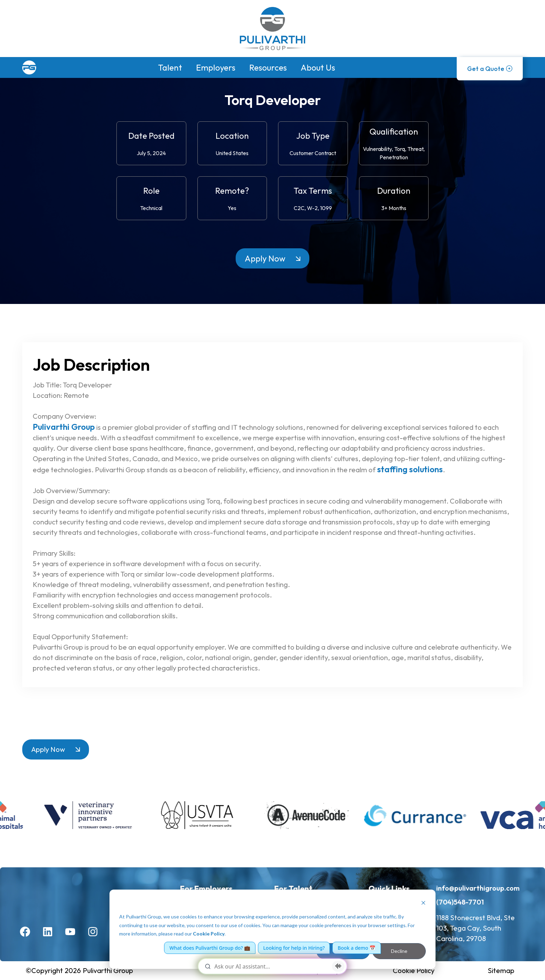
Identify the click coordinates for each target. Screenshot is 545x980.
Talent (170, 67)
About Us (318, 67)
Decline (399, 951)
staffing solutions (410, 469)
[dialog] (272, 929)
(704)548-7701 (460, 902)
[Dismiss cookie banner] (423, 904)
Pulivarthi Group (64, 427)
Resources (268, 67)
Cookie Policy (209, 934)
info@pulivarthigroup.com (478, 888)
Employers (216, 67)
